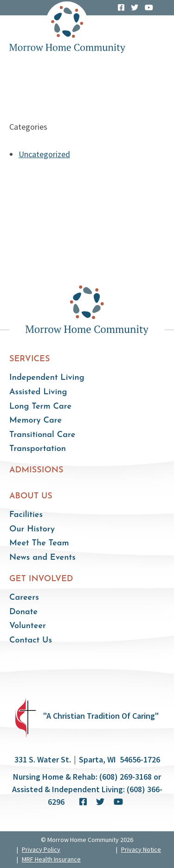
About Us (31, 496)
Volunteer (28, 626)
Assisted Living (38, 392)
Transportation (38, 449)
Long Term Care (40, 407)
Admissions (36, 470)
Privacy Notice (141, 849)
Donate (23, 612)
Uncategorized (44, 154)
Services (29, 359)
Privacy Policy (41, 849)
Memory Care (35, 421)
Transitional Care (42, 435)
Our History (32, 529)
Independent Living (47, 378)
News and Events (42, 558)
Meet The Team (39, 543)
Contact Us (31, 640)
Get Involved (41, 579)
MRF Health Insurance (51, 859)
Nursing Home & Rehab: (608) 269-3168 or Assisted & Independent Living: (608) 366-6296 (87, 789)
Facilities (26, 515)
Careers (24, 598)
